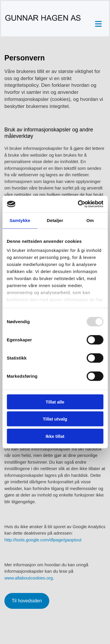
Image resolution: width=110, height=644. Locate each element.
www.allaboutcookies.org (29, 578)
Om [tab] (90, 220)
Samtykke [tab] (20, 220)
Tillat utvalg (55, 419)
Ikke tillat (55, 436)
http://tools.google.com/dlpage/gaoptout (43, 540)
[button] (96, 24)
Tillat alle (55, 402)
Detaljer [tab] (55, 220)
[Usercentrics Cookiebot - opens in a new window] (78, 204)
